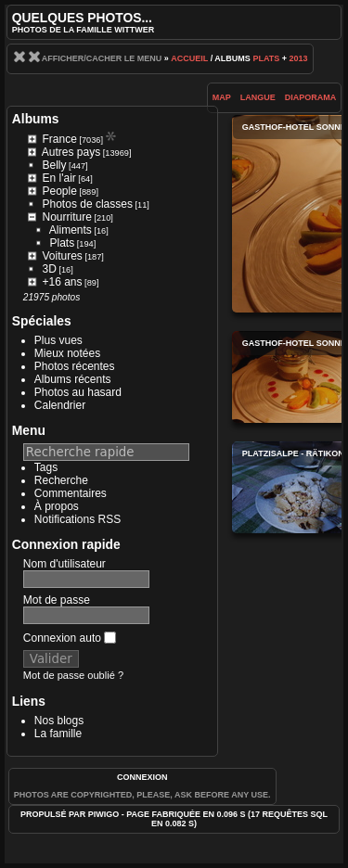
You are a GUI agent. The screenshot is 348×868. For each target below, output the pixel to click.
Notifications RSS (77, 519)
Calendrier (60, 405)
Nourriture (67, 217)
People (60, 191)
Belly (55, 165)
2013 (298, 58)
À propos (57, 506)
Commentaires (71, 493)
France (60, 139)
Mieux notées (67, 353)
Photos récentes (75, 366)
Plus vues (58, 340)
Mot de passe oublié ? (73, 675)
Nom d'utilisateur (64, 564)
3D (50, 269)
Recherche (61, 480)
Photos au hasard (78, 392)
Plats (266, 58)
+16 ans (63, 282)
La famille (58, 734)
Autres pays (71, 152)
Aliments (71, 230)
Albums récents (73, 379)
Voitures (63, 256)
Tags (46, 467)
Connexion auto (70, 638)
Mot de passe (57, 600)
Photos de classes (88, 204)
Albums (36, 119)
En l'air (59, 178)
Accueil (189, 58)
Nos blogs (59, 721)
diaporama (311, 97)
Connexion (142, 777)
